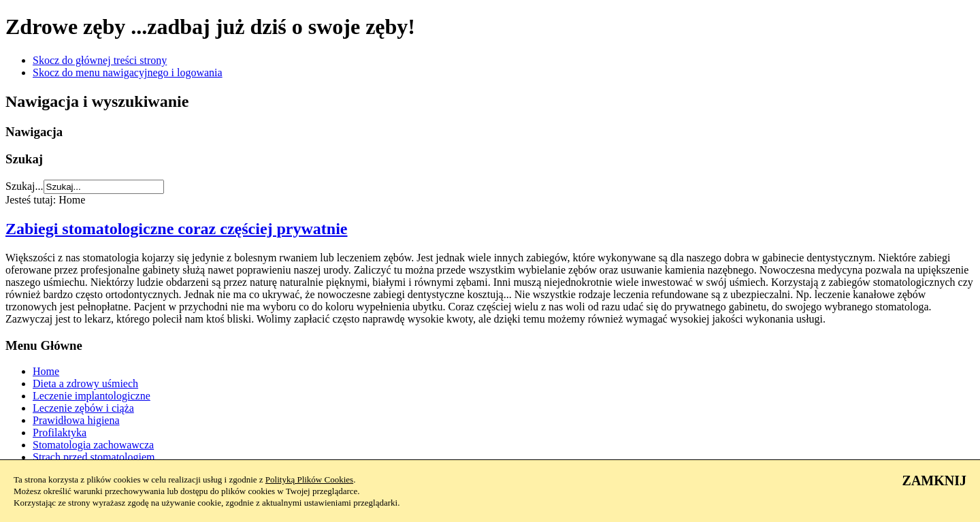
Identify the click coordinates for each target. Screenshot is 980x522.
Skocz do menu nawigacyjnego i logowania (128, 72)
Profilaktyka (60, 433)
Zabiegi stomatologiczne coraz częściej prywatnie (177, 229)
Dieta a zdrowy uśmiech (85, 384)
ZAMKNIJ (934, 480)
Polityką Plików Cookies (309, 479)
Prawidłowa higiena (76, 420)
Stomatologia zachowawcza (93, 445)
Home (46, 371)
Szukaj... (24, 186)
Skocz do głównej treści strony (100, 60)
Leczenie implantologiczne (92, 396)
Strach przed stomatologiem (94, 457)
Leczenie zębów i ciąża (83, 408)
